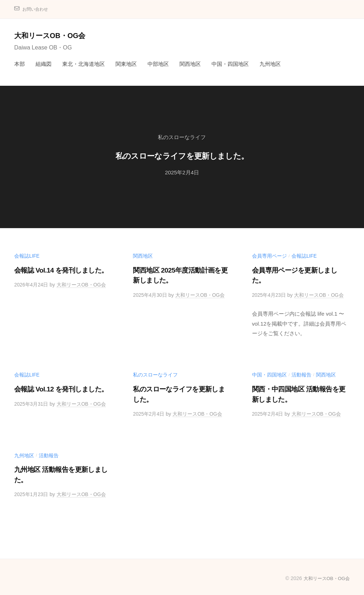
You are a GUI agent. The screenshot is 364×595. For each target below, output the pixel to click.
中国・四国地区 (230, 64)
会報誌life (27, 256)
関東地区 (126, 64)
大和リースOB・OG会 (54, 35)
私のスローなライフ (182, 137)
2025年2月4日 (182, 172)
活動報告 (301, 374)
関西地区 (190, 64)
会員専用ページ (269, 256)
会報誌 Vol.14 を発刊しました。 (61, 270)
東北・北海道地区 (84, 64)
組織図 (44, 64)
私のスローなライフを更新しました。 (182, 155)
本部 (20, 64)
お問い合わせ (37, 9)
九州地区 (270, 64)
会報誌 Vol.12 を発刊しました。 (61, 388)
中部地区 (158, 64)
